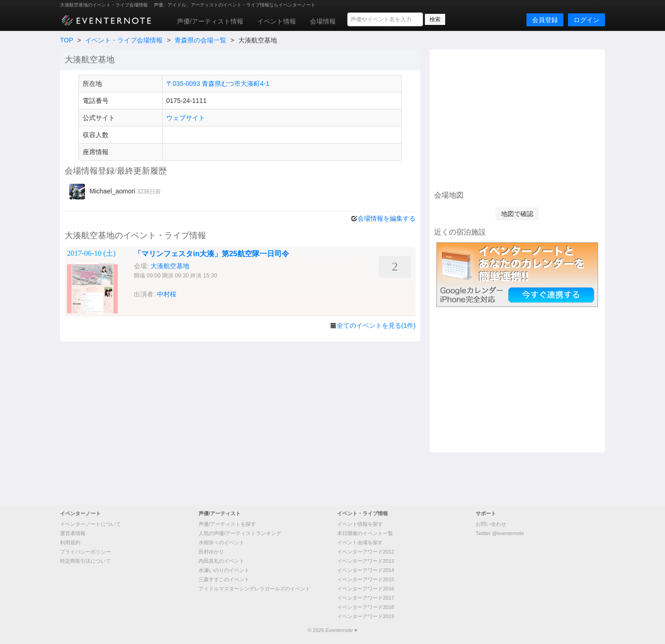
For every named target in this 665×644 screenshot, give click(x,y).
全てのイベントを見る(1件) (376, 325)
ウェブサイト (186, 118)
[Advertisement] (517, 119)
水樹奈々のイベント (221, 542)
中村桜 (167, 294)
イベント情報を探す (360, 524)
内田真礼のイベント (221, 561)
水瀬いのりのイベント (224, 570)
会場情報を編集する (387, 218)
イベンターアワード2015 (366, 579)
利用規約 (70, 542)
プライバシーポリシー (85, 552)
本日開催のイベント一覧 (365, 533)
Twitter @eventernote (500, 533)
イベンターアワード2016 (366, 589)
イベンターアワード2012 (366, 552)
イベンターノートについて (91, 524)
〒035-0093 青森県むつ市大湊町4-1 (218, 84)
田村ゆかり (211, 552)
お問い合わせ (491, 524)
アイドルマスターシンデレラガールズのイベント (254, 589)
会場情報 (323, 21)
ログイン (586, 20)
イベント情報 (277, 21)
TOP (66, 40)
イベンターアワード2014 (366, 570)
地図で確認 (517, 214)
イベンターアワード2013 (366, 561)
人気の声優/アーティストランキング (240, 533)
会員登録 (545, 20)
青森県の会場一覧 (200, 40)
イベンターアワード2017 (366, 598)
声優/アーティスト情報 (210, 21)
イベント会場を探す (360, 542)
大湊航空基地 (170, 266)
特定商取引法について (85, 561)
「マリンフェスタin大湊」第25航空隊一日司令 (212, 254)
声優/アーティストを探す (227, 524)
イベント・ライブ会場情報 (124, 40)
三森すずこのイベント (224, 579)
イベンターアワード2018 (366, 607)
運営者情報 (73, 533)
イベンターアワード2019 (366, 616)
